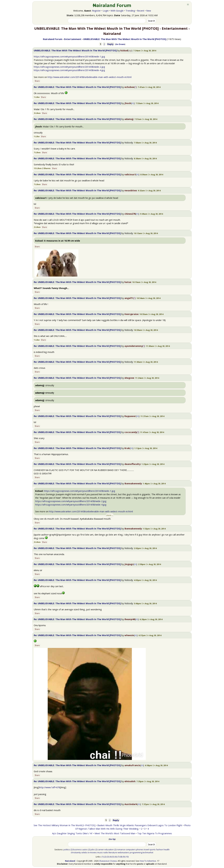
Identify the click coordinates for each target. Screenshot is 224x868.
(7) (118, 857)
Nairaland (70, 861)
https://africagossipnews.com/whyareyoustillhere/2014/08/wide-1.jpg (69, 56)
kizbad (124, 50)
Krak (127, 448)
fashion (160, 849)
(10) (127, 857)
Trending (130, 11)
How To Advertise (148, 861)
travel (146, 849)
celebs (84, 852)
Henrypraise (131, 314)
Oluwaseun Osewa (108, 861)
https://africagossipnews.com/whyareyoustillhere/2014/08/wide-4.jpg (69, 70)
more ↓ (110, 515)
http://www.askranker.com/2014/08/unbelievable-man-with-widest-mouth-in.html (90, 77)
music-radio (103, 852)
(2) (72, 849)
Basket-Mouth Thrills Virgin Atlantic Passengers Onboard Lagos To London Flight (140, 825)
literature (113, 852)
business (77, 849)
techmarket (148, 852)
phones (140, 849)
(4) (110, 857)
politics (67, 849)
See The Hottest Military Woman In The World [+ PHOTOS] (64, 825)
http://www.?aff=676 (50, 787)
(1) (103, 857)
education (109, 849)
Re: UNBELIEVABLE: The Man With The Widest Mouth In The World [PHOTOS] (77, 87)
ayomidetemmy (133, 346)
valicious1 (130, 174)
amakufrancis (132, 765)
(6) (116, 857)
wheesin (129, 635)
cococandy (131, 432)
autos (85, 849)
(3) (108, 857)
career (101, 849)
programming (136, 852)
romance (121, 849)
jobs (93, 849)
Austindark (131, 804)
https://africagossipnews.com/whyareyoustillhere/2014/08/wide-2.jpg (69, 67)
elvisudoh (130, 781)
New (149, 11)
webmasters (123, 852)
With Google (117, 11)
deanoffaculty (132, 464)
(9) (124, 857)
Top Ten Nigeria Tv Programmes (155, 833)
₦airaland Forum (112, 5)
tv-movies (92, 852)
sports (153, 849)
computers (131, 849)
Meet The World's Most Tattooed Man (115, 833)
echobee (129, 87)
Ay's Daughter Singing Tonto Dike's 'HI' (72, 833)
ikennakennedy (133, 483)
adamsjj (129, 119)
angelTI (129, 298)
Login (106, 11)
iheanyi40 (130, 619)
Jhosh (128, 103)
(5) (113, 857)
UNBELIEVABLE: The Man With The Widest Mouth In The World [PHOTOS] (75, 50)
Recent (141, 11)
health (167, 849)
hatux (128, 282)
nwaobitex (131, 190)
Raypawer (130, 416)
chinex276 (130, 214)
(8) (121, 857)
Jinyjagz (129, 564)
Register (96, 11)
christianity (76, 852)
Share (37, 81)
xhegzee (129, 378)
